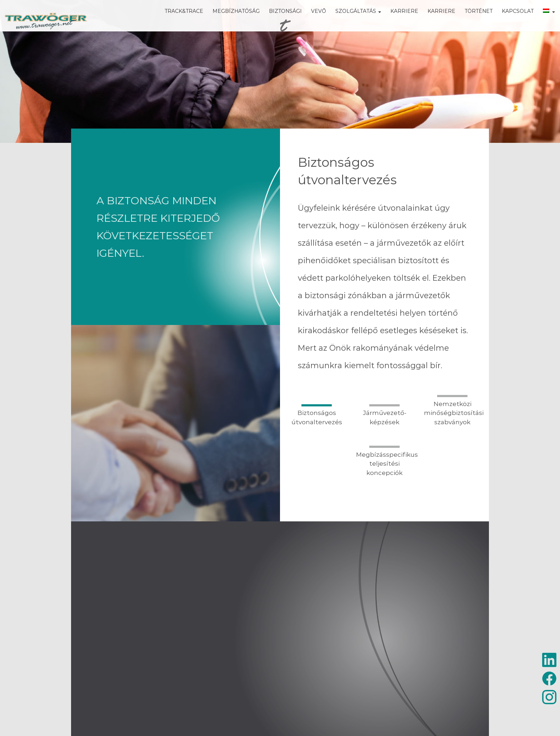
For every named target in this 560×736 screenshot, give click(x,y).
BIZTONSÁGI (275, 21)
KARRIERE (394, 21)
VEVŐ (308, 21)
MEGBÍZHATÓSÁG (226, 21)
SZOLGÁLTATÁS (348, 21)
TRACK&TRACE (174, 21)
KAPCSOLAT (507, 21)
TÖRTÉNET (468, 21)
